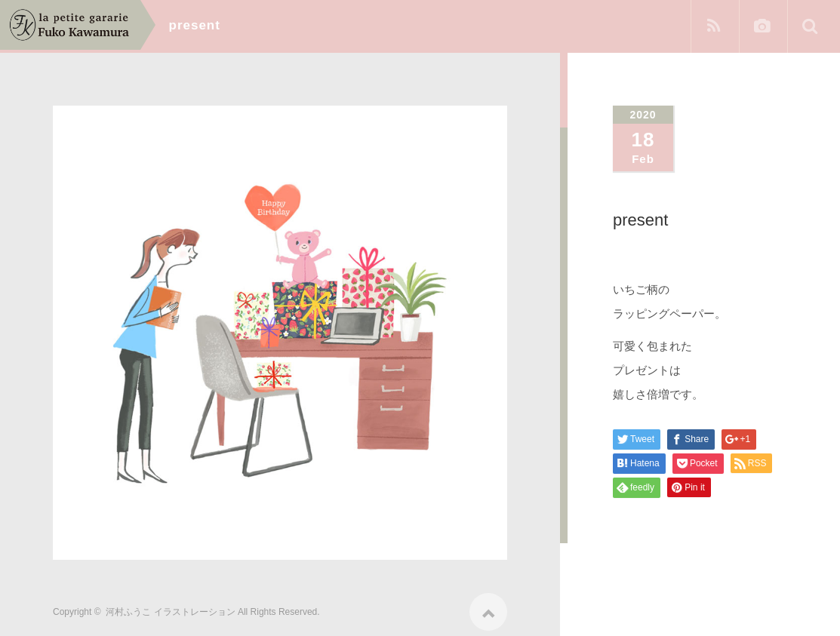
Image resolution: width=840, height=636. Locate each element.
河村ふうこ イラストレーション (170, 607)
